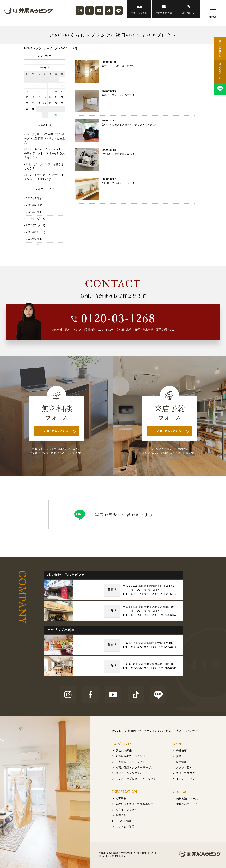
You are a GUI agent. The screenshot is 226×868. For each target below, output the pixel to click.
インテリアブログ (187, 779)
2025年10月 (33, 232)
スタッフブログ (186, 773)
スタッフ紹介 (184, 767)
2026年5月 (33, 198)
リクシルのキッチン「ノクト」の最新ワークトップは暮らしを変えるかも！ (45, 153)
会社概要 (181, 751)
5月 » (56, 115)
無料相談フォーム (187, 799)
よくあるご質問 (125, 827)
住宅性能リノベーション (131, 762)
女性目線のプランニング (131, 756)
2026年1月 (33, 212)
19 (45, 97)
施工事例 (121, 798)
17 (33, 97)
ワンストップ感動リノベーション (136, 779)
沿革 (179, 756)
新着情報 (121, 815)
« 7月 (33, 115)
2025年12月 (33, 219)
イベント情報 (124, 821)
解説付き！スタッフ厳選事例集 (134, 804)
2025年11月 (33, 225)
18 (39, 97)
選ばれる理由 (124, 751)
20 (50, 97)
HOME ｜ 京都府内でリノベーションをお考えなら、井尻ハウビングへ (155, 731)
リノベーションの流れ (129, 773)
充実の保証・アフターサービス (135, 767)
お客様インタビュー (128, 810)
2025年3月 (33, 239)
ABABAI (114, 856)
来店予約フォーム (187, 804)
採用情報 (181, 762)
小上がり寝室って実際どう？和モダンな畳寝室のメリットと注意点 (45, 138)
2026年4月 (33, 205)
